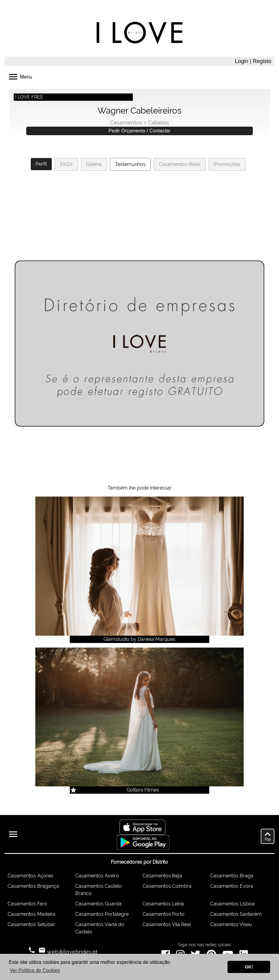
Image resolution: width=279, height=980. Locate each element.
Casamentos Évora (232, 886)
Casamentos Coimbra (167, 886)
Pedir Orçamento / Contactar (139, 131)
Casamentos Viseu (231, 924)
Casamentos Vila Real (167, 924)
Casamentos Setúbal (31, 924)
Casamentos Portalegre (102, 914)
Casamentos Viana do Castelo (100, 928)
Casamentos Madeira (32, 914)
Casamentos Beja (162, 876)
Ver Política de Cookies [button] (35, 970)
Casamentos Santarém (236, 914)
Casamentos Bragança (33, 886)
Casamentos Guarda (98, 904)
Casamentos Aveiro (97, 876)
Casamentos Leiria (163, 904)
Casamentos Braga (232, 876)
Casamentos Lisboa (232, 904)
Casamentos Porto (164, 914)
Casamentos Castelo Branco (99, 890)
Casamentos (126, 123)
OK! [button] (249, 967)
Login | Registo (253, 61)
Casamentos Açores (30, 876)
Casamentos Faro (27, 904)
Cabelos (159, 123)
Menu (20, 76)
